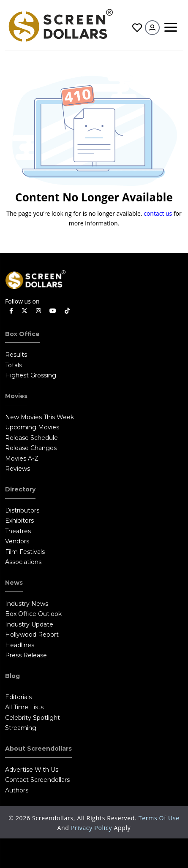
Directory (20, 489)
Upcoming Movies (32, 427)
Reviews (18, 469)
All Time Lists (24, 707)
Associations (23, 562)
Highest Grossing (31, 375)
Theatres (18, 531)
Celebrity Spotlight (33, 718)
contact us (158, 213)
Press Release (26, 655)
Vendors (17, 541)
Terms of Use (159, 818)
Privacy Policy (93, 828)
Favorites (137, 28)
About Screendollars (38, 749)
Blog (12, 676)
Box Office (22, 334)
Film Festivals (25, 552)
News (14, 583)
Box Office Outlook (33, 614)
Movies (16, 396)
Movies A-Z (22, 458)
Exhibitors (19, 521)
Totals (14, 365)
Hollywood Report (32, 635)
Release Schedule (31, 438)
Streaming (21, 728)
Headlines (20, 645)
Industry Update (29, 624)
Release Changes (31, 448)
